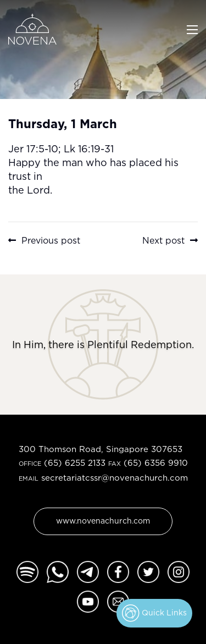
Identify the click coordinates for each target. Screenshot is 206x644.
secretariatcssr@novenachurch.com (115, 478)
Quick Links (154, 613)
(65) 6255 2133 (75, 463)
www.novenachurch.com (103, 521)
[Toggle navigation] (192, 29)
